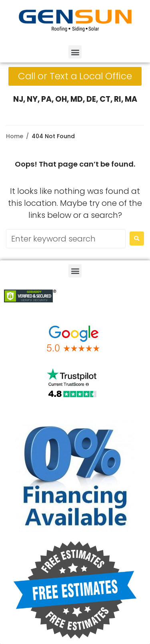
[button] (75, 52)
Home (15, 136)
